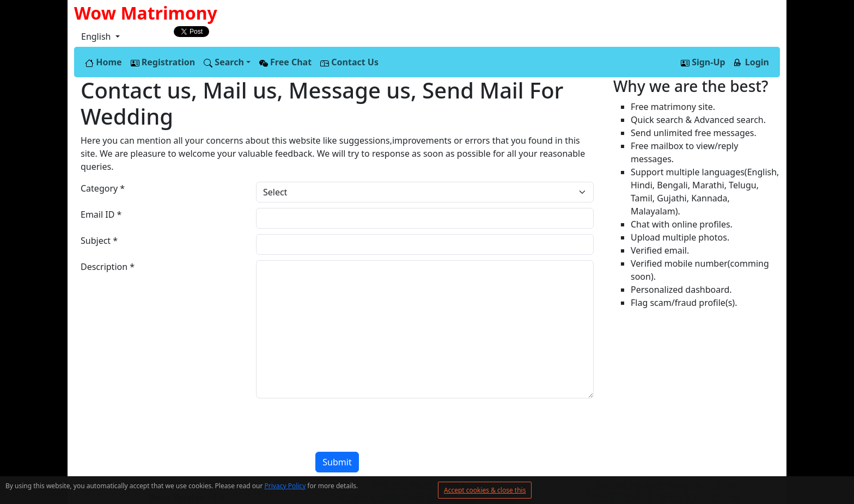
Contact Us (349, 62)
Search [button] (224, 62)
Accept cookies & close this (485, 490)
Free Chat (285, 62)
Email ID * (101, 214)
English (97, 36)
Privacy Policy (285, 486)
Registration (163, 62)
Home (103, 62)
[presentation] (163, 425)
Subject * (99, 241)
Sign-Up (703, 62)
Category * (103, 188)
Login (752, 62)
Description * (108, 267)
